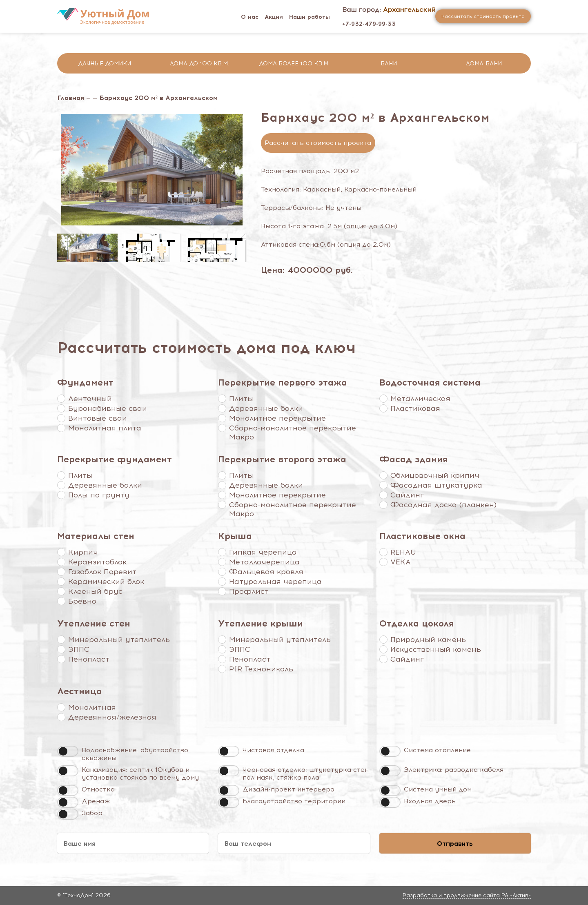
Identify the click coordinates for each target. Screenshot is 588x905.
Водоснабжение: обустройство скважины (135, 754)
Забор (92, 813)
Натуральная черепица (275, 582)
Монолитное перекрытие (277, 418)
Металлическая (420, 399)
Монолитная (92, 707)
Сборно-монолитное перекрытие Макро (293, 432)
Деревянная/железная (112, 717)
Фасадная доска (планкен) (443, 505)
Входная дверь (430, 801)
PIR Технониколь (261, 669)
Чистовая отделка (273, 750)
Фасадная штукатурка (436, 485)
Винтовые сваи (98, 418)
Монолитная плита (105, 428)
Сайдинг (407, 495)
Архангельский (409, 10)
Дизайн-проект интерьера (288, 789)
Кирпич (83, 552)
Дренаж (96, 801)
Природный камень (428, 640)
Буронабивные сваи (108, 408)
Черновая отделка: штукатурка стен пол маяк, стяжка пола (306, 773)
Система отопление (437, 750)
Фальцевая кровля (266, 572)
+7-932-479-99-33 (369, 24)
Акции (274, 17)
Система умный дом (438, 789)
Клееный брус (95, 591)
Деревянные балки (266, 408)
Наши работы (310, 17)
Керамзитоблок (97, 562)
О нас (250, 17)
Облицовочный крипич (435, 475)
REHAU (403, 552)
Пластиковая (415, 408)
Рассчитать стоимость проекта (318, 143)
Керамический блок (106, 582)
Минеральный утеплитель (119, 640)
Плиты (241, 399)
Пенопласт (89, 659)
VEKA (401, 562)
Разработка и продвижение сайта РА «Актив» (467, 895)
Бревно (82, 601)
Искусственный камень (436, 649)
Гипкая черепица (263, 552)
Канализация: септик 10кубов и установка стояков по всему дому (140, 773)
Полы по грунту (99, 495)
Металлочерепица (264, 562)
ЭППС (79, 649)
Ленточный (90, 399)
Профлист (249, 591)
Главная (71, 98)
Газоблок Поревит (102, 572)
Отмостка (98, 789)
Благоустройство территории (294, 801)
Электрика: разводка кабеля (454, 770)
